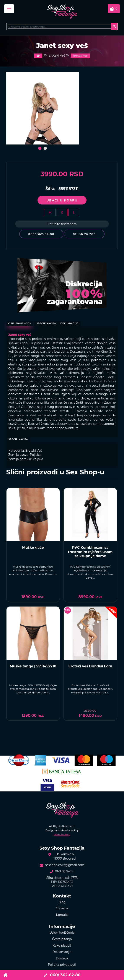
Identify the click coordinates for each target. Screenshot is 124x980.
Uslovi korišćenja (62, 933)
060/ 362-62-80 (41, 234)
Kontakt (62, 915)
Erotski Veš (80, 56)
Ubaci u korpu (62, 200)
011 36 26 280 (84, 234)
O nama (62, 908)
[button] (40, 148)
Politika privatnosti (62, 965)
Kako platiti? (62, 946)
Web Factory (62, 834)
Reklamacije (62, 952)
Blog (62, 902)
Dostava (62, 958)
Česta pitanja (62, 939)
